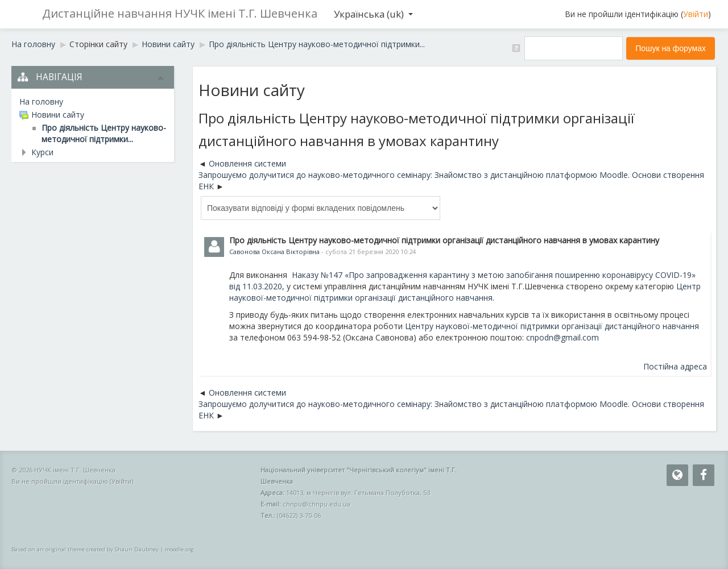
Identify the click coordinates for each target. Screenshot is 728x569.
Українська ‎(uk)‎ (373, 14)
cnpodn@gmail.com (562, 337)
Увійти (696, 14)
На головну (41, 101)
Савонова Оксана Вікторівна (274, 252)
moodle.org (179, 549)
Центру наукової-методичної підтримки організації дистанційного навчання (552, 326)
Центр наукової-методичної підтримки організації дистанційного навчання (465, 292)
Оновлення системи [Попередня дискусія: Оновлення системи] (247, 163)
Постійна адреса (675, 366)
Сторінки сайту (98, 44)
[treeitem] (93, 102)
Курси (42, 152)
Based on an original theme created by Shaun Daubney (85, 549)
